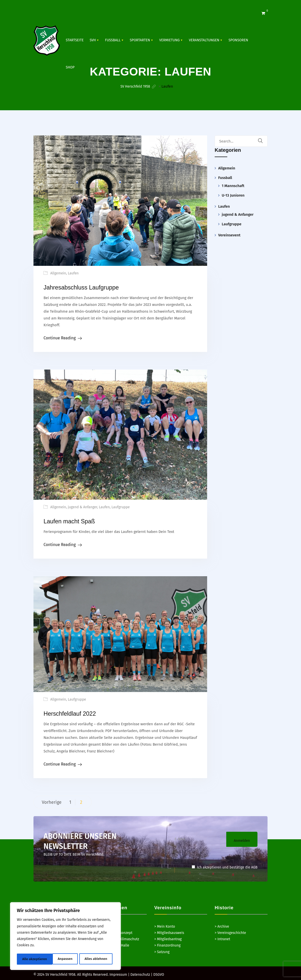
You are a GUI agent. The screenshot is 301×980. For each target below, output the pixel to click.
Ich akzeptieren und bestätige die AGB (225, 866)
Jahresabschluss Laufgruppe (89, 287)
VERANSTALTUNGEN (204, 40)
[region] (65, 937)
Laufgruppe (121, 506)
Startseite (75, 40)
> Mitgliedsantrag (168, 937)
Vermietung (170, 40)
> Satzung (162, 950)
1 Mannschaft (233, 186)
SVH (93, 40)
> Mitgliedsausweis (169, 931)
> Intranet (222, 937)
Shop (70, 67)
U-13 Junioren (233, 195)
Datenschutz (140, 973)
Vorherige (52, 801)
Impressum (118, 973)
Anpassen (29, 959)
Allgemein (58, 273)
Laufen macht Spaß (74, 520)
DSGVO (159, 973)
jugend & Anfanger (83, 506)
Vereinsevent (229, 235)
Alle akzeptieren (97, 959)
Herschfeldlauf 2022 (75, 712)
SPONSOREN (238, 40)
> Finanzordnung (167, 944)
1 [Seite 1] (70, 801)
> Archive (222, 925)
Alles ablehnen (60, 959)
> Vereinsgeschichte (230, 931)
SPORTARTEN (140, 40)
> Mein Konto (165, 925)
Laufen (73, 273)
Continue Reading (60, 337)
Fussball (113, 40)
